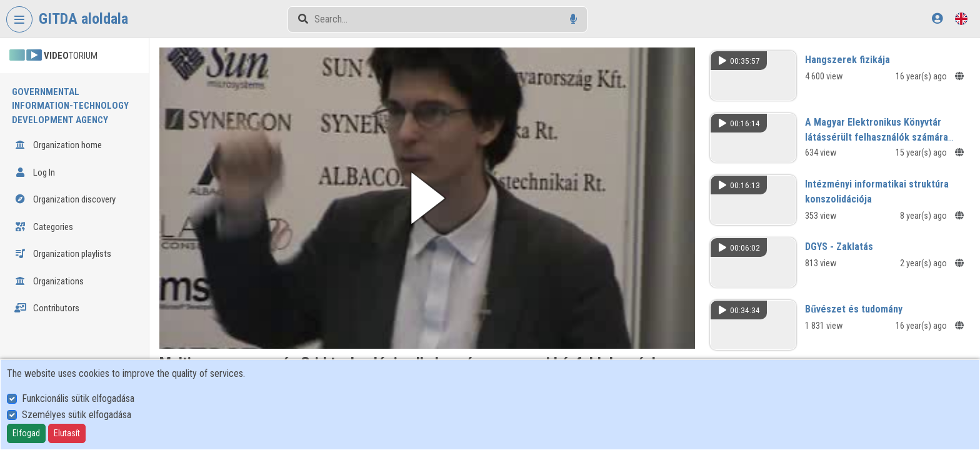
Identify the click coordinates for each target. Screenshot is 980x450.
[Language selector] (961, 18)
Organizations (49, 281)
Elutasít (67, 433)
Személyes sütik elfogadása (77, 415)
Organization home (58, 145)
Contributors (47, 308)
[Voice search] (573, 19)
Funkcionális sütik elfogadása (78, 398)
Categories (44, 227)
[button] (427, 198)
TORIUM (53, 56)
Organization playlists (63, 254)
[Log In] (937, 18)
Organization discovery (65, 199)
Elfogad (26, 433)
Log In (35, 172)
